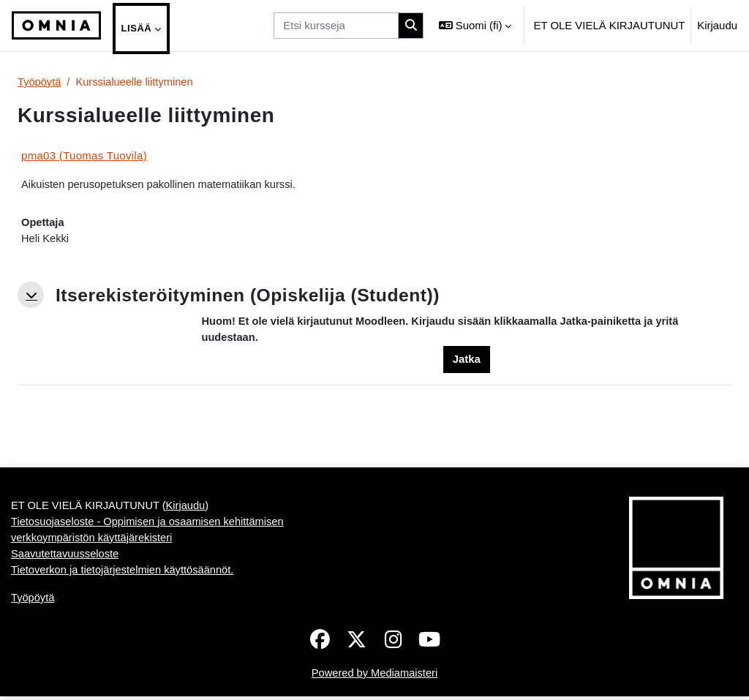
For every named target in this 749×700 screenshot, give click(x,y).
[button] (475, 26)
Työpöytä (40, 82)
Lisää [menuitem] (137, 28)
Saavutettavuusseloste (66, 608)
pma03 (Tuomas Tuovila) (84, 155)
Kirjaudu (717, 25)
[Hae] (411, 26)
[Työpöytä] (56, 26)
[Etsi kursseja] (336, 26)
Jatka (467, 361)
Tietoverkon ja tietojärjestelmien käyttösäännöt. (124, 625)
